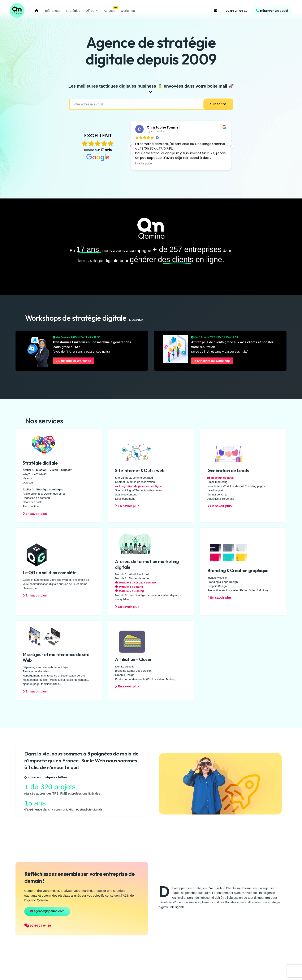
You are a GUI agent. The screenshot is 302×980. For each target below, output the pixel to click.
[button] (231, 146)
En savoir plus (35, 514)
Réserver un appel (271, 11)
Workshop (129, 11)
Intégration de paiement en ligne (138, 486)
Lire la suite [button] (144, 164)
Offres (91, 11)
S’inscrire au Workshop (74, 361)
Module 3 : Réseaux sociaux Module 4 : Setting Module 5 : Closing (136, 587)
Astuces (110, 11)
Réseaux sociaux (221, 478)
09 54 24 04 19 (236, 11)
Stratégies (74, 11)
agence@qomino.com (47, 911)
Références (53, 11)
